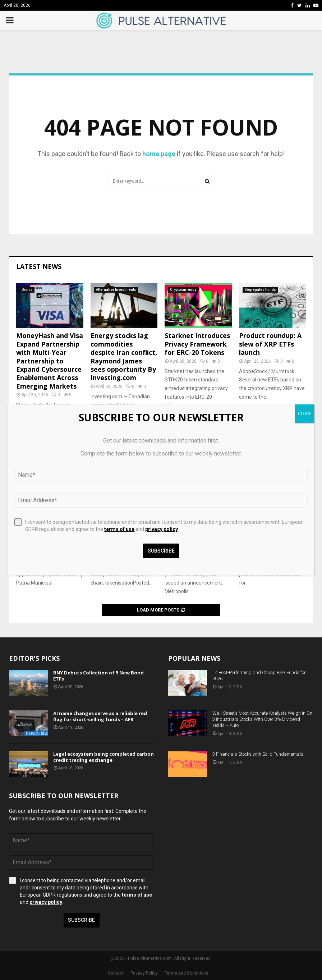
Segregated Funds (260, 290)
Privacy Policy (144, 973)
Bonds (27, 290)
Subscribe (81, 920)
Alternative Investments (116, 290)
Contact (116, 973)
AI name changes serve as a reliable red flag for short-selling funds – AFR (100, 716)
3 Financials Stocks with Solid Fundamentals (258, 754)
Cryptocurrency (183, 290)
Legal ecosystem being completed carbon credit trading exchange (103, 757)
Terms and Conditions (187, 973)
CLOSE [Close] (305, 414)
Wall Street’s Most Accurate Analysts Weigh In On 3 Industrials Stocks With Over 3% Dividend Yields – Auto (262, 719)
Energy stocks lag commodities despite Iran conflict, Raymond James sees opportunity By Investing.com (124, 356)
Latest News (39, 266)
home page (159, 154)
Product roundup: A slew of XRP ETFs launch (270, 344)
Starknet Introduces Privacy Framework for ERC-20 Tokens (197, 344)
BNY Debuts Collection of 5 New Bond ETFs (98, 676)
